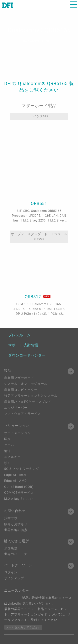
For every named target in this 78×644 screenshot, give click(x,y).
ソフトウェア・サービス (22, 414)
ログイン (11, 572)
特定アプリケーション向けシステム (31, 396)
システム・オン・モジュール (26, 384)
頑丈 (7, 463)
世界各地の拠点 (16, 530)
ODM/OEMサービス (19, 493)
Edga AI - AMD (15, 481)
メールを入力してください (23, 627)
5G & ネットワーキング (22, 469)
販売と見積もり (16, 524)
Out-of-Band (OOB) (19, 487)
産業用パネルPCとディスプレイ (28, 402)
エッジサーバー (16, 408)
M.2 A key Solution (19, 499)
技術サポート (14, 518)
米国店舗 (11, 548)
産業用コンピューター (21, 390)
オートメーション (17, 433)
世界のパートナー (17, 554)
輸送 (7, 451)
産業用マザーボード (19, 378)
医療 (7, 439)
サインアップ (14, 578)
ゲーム (9, 445)
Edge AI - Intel (15, 475)
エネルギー (12, 457)
